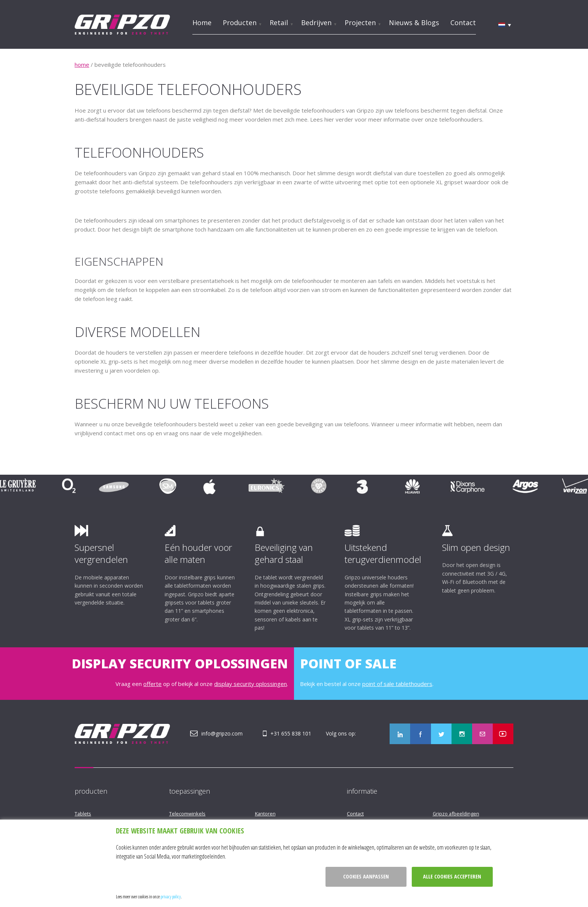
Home (202, 23)
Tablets (83, 814)
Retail (279, 23)
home (82, 65)
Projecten (360, 23)
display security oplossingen (250, 684)
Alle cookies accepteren (452, 876)
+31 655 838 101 (291, 733)
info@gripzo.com (222, 733)
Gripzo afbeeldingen (456, 814)
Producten (240, 23)
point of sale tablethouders (397, 684)
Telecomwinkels (187, 814)
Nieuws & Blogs (414, 23)
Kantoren (265, 814)
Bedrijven (316, 23)
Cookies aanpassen (366, 876)
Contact (463, 23)
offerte (152, 684)
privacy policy (171, 896)
